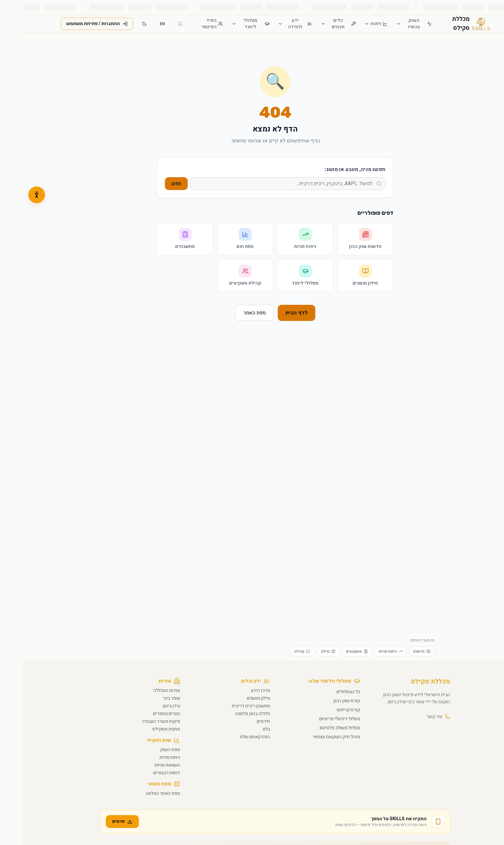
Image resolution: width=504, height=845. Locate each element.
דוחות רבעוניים (144, 773)
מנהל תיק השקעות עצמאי (313, 737)
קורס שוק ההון (324, 701)
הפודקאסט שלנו (232, 737)
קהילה (279, 651)
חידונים (240, 721)
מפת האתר (231, 313)
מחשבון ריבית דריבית (228, 706)
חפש (153, 184)
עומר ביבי (148, 698)
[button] (14, 195)
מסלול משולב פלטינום (317, 728)
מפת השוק (147, 750)
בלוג (243, 729)
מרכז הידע (237, 691)
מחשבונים (334, 651)
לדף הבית (273, 313)
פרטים (99, 821)
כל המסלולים (325, 692)
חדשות (399, 651)
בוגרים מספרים (143, 714)
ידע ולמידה (272, 24)
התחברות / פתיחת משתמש (74, 24)
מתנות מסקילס (143, 729)
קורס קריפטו (325, 710)
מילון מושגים (235, 698)
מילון (305, 651)
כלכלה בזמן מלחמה (229, 714)
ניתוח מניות (367, 651)
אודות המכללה (144, 691)
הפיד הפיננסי (189, 24)
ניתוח (353, 24)
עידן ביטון (148, 706)
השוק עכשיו (391, 24)
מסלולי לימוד (227, 24)
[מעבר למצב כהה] (121, 24)
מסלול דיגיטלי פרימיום (316, 719)
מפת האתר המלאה (140, 793)
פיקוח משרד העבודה (138, 721)
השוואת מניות (144, 765)
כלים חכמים (315, 24)
